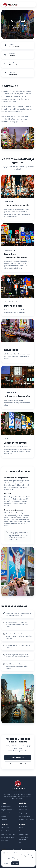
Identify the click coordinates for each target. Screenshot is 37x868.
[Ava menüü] (32, 5)
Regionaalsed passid (8, 810)
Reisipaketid (5, 841)
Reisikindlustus (6, 831)
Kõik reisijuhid (23, 807)
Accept (15, 863)
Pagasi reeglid (24, 813)
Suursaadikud (24, 834)
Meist (21, 828)
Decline (7, 863)
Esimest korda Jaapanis (27, 819)
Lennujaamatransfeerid (9, 834)
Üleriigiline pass (6, 807)
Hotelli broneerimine (8, 837)
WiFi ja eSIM (5, 828)
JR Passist (4, 819)
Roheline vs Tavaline (8, 813)
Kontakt (22, 831)
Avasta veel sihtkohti (18, 764)
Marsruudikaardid (25, 816)
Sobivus (4, 816)
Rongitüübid (23, 810)
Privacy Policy (28, 857)
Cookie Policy (13, 859)
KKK (20, 843)
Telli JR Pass (18, 757)
